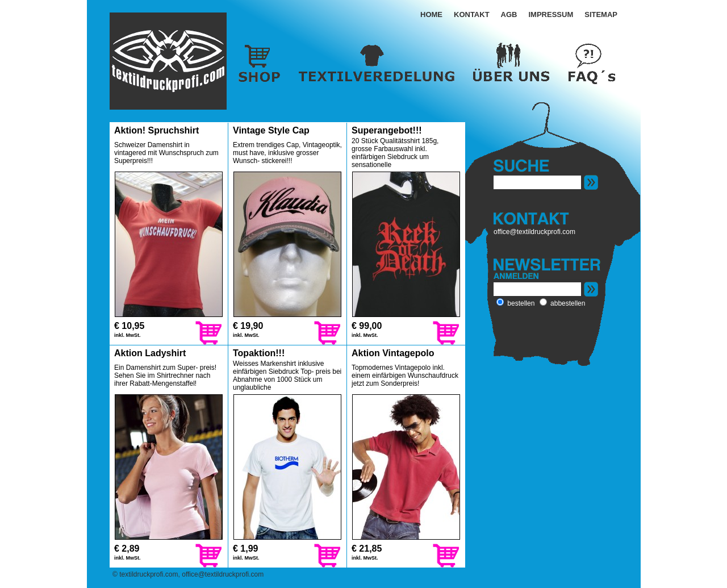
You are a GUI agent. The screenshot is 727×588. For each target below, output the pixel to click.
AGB (509, 14)
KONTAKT (472, 14)
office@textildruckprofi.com (534, 232)
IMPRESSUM (551, 14)
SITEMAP (601, 14)
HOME (431, 14)
